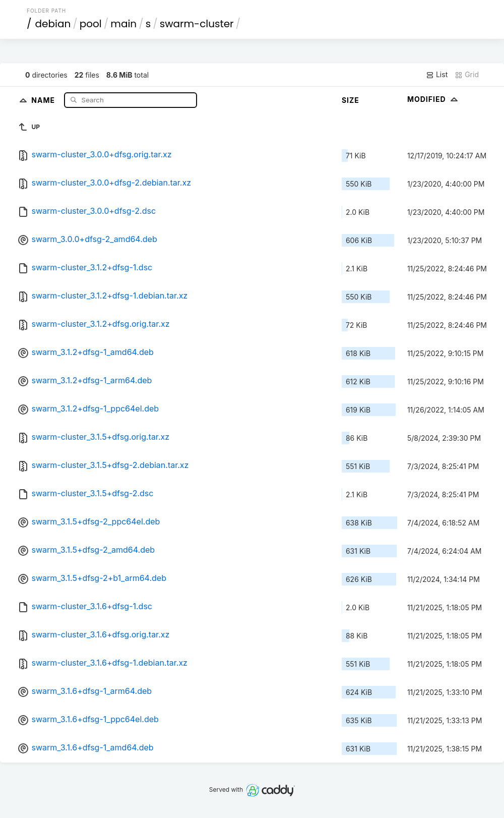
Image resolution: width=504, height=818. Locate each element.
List (437, 75)
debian (53, 24)
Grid (467, 75)
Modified (434, 99)
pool (91, 24)
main (123, 24)
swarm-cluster (197, 24)
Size (351, 100)
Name (44, 100)
